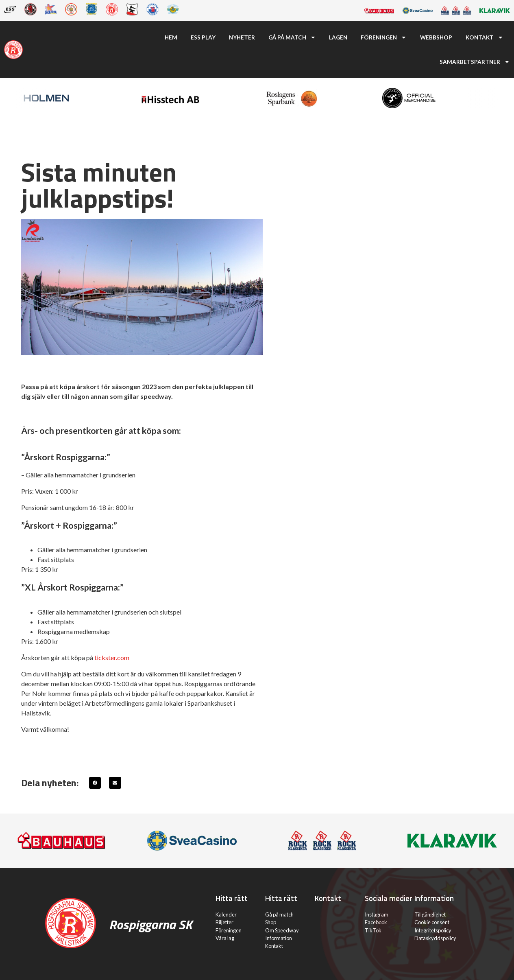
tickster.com (112, 657)
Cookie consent (432, 922)
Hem (171, 37)
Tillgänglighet (430, 914)
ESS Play (203, 37)
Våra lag (225, 938)
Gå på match (292, 37)
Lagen (338, 37)
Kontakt (485, 37)
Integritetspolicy (433, 930)
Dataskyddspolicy (435, 938)
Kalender (226, 914)
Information (279, 938)
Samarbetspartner (475, 62)
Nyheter (242, 37)
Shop (271, 922)
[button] (95, 783)
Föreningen (384, 37)
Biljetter (224, 922)
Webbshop (436, 37)
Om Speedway (282, 930)
